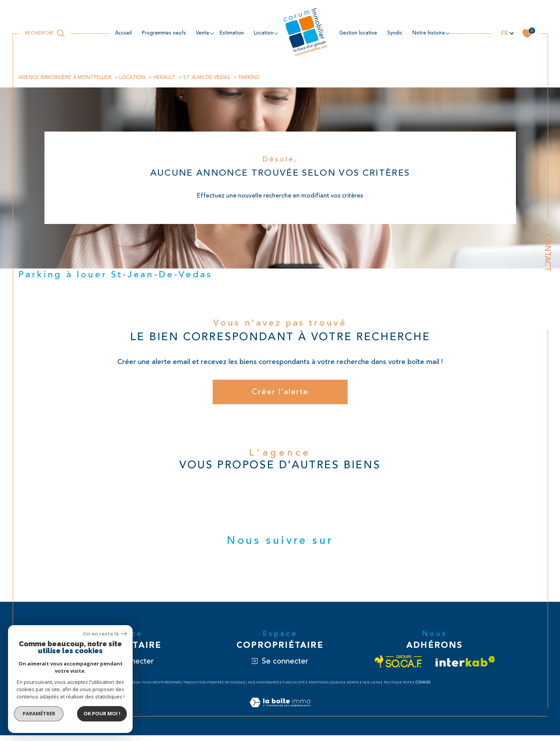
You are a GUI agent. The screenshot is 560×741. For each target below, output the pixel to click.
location (264, 33)
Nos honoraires (264, 688)
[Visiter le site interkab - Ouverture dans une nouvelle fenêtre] (465, 667)
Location (139, 77)
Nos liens (371, 688)
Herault (173, 77)
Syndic (395, 33)
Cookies (423, 688)
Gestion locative (358, 33)
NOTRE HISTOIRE (429, 33)
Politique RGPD (398, 688)
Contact (548, 253)
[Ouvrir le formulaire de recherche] (45, 33)
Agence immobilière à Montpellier (68, 77)
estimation (232, 33)
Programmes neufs (164, 33)
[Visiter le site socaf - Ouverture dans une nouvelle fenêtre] (398, 667)
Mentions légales (326, 688)
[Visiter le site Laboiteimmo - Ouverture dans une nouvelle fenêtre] (280, 717)
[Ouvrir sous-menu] (212, 33)
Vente (203, 33)
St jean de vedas (218, 77)
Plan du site (294, 688)
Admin (353, 688)
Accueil (123, 33)
